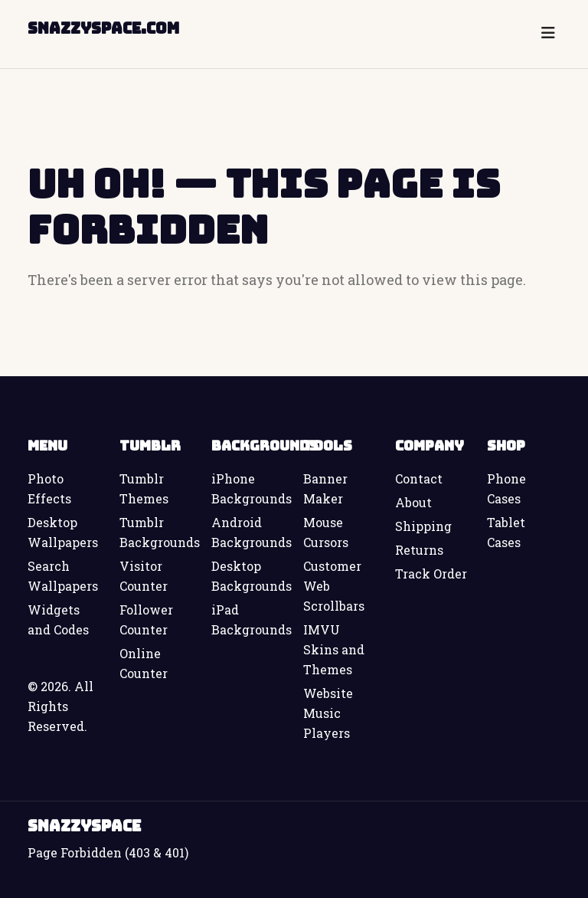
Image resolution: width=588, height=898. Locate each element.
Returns (419, 550)
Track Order (431, 574)
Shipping (423, 526)
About (413, 502)
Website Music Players (328, 713)
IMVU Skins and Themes (334, 649)
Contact (419, 478)
